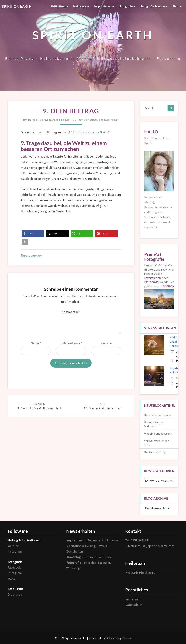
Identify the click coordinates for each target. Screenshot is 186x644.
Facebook (14, 567)
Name (36, 343)
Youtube (13, 546)
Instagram (15, 551)
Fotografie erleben (154, 6)
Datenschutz (134, 605)
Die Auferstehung (155, 452)
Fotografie (127, 6)
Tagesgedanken (32, 255)
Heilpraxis (81, 6)
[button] (33, 234)
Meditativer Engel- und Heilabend (177, 342)
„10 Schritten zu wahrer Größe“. (89, 132)
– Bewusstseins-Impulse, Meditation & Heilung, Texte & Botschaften (92, 546)
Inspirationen (104, 6)
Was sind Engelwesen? (158, 434)
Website (106, 343)
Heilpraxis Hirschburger (141, 573)
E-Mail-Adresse (71, 343)
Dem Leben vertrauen (158, 415)
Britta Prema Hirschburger (49, 120)
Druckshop (15, 594)
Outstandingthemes (118, 638)
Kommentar (71, 312)
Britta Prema (59, 6)
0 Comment (110, 120)
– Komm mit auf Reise (89, 557)
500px (12, 579)
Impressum (133, 599)
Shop (177, 6)
